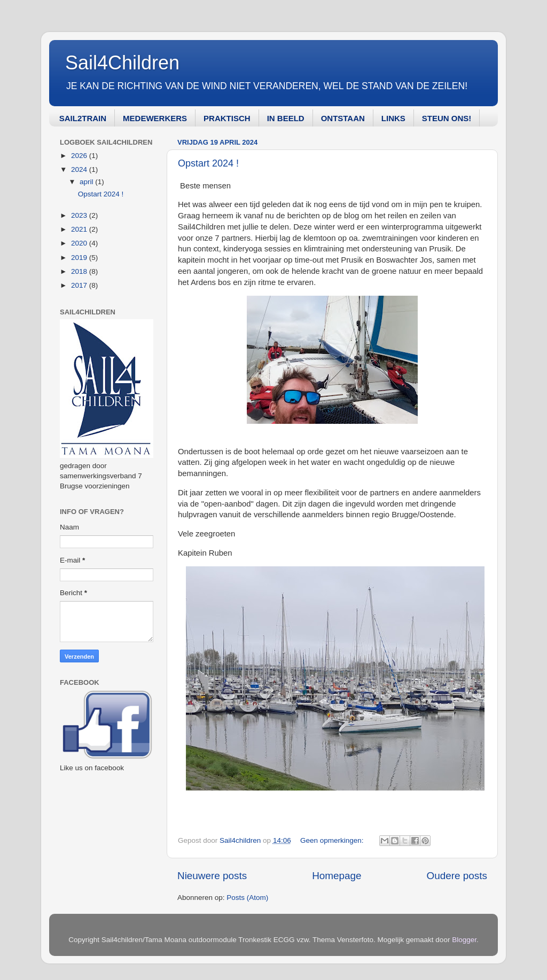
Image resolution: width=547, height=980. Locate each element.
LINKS (393, 118)
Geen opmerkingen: (333, 840)
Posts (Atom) (247, 898)
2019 (80, 258)
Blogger (464, 940)
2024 (80, 169)
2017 (80, 285)
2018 (80, 271)
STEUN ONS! (447, 118)
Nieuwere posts (212, 876)
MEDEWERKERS (155, 118)
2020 (80, 243)
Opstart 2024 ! (208, 163)
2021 (80, 229)
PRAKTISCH (227, 118)
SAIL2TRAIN (83, 118)
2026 (80, 156)
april (87, 182)
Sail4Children (122, 63)
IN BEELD (286, 118)
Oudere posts (457, 876)
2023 (80, 215)
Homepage (337, 876)
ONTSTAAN (343, 118)
